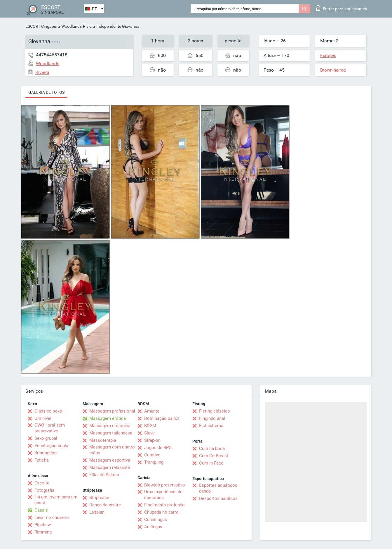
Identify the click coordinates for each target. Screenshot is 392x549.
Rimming (43, 532)
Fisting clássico (215, 411)
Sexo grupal (46, 438)
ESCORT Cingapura (43, 26)
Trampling (154, 462)
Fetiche (42, 460)
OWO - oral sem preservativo (50, 428)
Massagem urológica (110, 426)
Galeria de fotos (46, 92)
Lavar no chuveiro (52, 517)
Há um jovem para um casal (56, 500)
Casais (41, 510)
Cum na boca (212, 448)
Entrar (342, 8)
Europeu (328, 56)
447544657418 (52, 55)
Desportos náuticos (218, 498)
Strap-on (152, 440)
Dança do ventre (105, 505)
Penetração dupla (51, 446)
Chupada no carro (161, 512)
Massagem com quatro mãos (112, 450)
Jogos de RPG (158, 448)
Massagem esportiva (110, 460)
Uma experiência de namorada (163, 495)
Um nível (43, 418)
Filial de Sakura (104, 475)
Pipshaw (43, 525)
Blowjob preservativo (165, 485)
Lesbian (97, 512)
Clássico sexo (48, 411)
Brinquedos (46, 453)
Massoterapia (103, 440)
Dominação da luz (162, 418)
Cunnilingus (156, 519)
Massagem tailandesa (111, 433)
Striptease (99, 498)
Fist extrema (211, 426)
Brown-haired (333, 70)
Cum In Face (211, 463)
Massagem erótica (108, 418)
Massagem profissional (112, 411)
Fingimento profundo (164, 505)
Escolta (42, 483)
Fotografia (44, 490)
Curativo (152, 455)
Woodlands (72, 26)
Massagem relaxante (110, 467)
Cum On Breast (214, 456)
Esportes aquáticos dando (218, 488)
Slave (149, 433)
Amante (152, 411)
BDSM (150, 426)
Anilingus (153, 527)
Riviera (89, 26)
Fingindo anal (212, 418)
